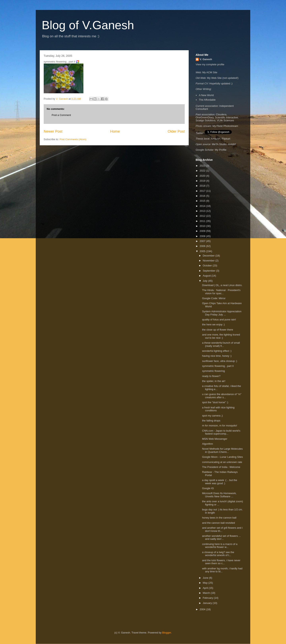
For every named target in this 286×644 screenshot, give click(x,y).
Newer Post (53, 131)
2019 (203, 181)
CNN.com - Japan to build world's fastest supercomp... (221, 432)
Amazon (216, 139)
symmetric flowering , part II (218, 366)
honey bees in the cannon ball (219, 518)
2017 (203, 191)
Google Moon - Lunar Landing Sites (222, 457)
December (209, 256)
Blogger (167, 633)
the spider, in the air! (214, 381)
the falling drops (211, 421)
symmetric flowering (214, 371)
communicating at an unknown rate (222, 462)
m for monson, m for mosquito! (220, 426)
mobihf (232, 144)
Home (115, 131)
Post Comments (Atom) (73, 139)
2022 (203, 171)
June (206, 578)
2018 (203, 186)
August (207, 276)
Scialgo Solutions (206, 120)
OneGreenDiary (205, 117)
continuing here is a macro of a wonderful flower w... (220, 546)
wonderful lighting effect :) (217, 351)
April (206, 588)
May (206, 583)
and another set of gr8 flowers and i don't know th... (222, 529)
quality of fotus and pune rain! (219, 320)
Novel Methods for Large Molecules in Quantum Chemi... (222, 450)
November (209, 261)
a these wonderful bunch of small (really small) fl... (221, 344)
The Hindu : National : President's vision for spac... (221, 292)
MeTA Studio (219, 144)
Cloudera (221, 114)
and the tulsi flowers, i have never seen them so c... (221, 562)
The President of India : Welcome (221, 467)
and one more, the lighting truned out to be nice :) (221, 336)
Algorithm (207, 444)
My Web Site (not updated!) (223, 78)
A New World (206, 95)
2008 (203, 236)
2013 (203, 211)
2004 (203, 609)
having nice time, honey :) (217, 356)
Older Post (176, 131)
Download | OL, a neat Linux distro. (222, 285)
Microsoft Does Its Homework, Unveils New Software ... (219, 495)
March (207, 593)
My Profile (221, 150)
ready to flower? (212, 376)
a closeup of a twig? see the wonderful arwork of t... (218, 554)
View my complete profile (210, 64)
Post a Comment (61, 115)
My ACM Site (210, 72)
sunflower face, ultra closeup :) (220, 361)
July (205, 281)
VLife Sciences (225, 120)
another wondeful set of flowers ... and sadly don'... (221, 537)
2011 (203, 221)
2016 (203, 196)
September (209, 271)
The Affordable (207, 100)
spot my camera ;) (213, 416)
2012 (203, 216)
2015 (203, 201)
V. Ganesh (206, 59)
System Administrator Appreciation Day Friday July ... (222, 313)
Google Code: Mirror (214, 298)
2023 (203, 166)
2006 (203, 246)
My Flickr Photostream (225, 126)
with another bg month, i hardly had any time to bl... (222, 570)
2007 (203, 241)
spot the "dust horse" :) (215, 402)
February (208, 598)
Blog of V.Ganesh (88, 25)
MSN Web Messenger (215, 439)
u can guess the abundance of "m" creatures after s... (222, 396)
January (208, 603)
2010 (203, 226)
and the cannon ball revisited (219, 523)
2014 (203, 206)
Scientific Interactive (226, 117)
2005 (203, 251)
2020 (203, 176)
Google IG (208, 488)
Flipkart (226, 139)
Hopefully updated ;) (221, 83)
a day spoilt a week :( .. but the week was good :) (219, 482)
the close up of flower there (218, 330)
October (208, 266)
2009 (203, 231)
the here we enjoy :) (214, 324)
